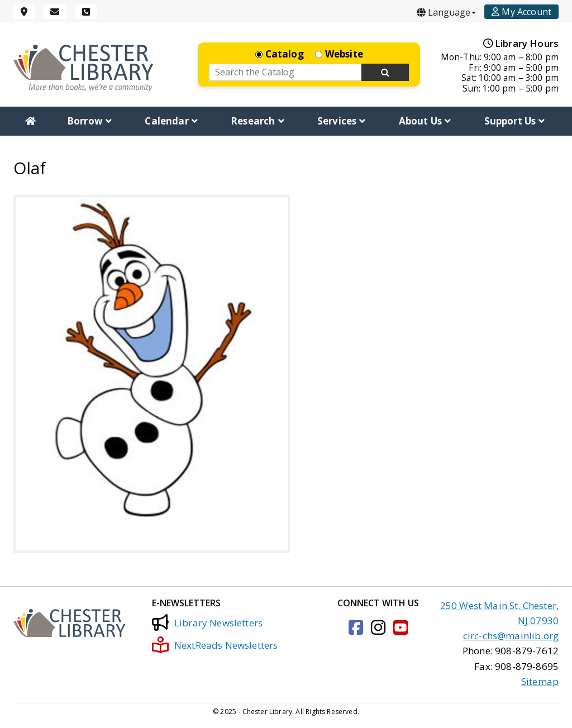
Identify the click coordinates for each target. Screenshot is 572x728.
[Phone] (86, 12)
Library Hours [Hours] (521, 43)
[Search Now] (385, 73)
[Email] (55, 12)
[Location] (24, 12)
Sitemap (540, 681)
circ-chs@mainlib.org (511, 636)
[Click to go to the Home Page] (83, 68)
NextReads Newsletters (215, 645)
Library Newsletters (207, 622)
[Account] (521, 12)
